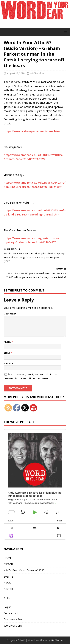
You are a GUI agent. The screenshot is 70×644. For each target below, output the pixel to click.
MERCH (8, 564)
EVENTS (9, 577)
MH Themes (57, 640)
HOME (8, 558)
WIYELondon (37, 73)
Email (7, 353)
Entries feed (11, 613)
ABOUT (8, 583)
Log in (7, 607)
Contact (8, 589)
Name (8, 342)
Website (9, 363)
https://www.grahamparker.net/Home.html (32, 131)
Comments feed (14, 619)
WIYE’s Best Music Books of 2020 (24, 570)
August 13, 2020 (16, 73)
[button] (65, 32)
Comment (10, 314)
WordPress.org (13, 626)
